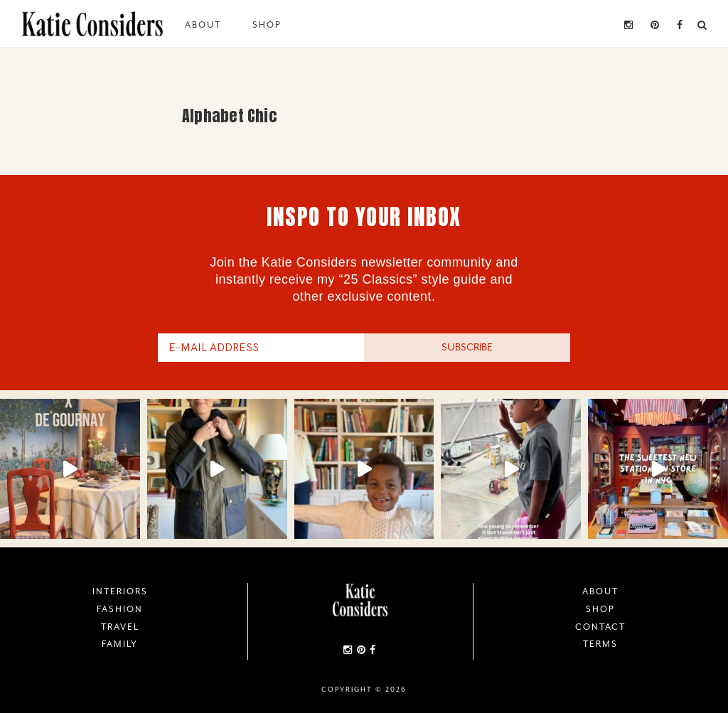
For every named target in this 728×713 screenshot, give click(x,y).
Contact (600, 627)
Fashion (120, 609)
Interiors (120, 591)
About (203, 25)
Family (120, 644)
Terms (600, 644)
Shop (267, 25)
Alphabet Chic (229, 116)
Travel (120, 627)
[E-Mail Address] (261, 348)
